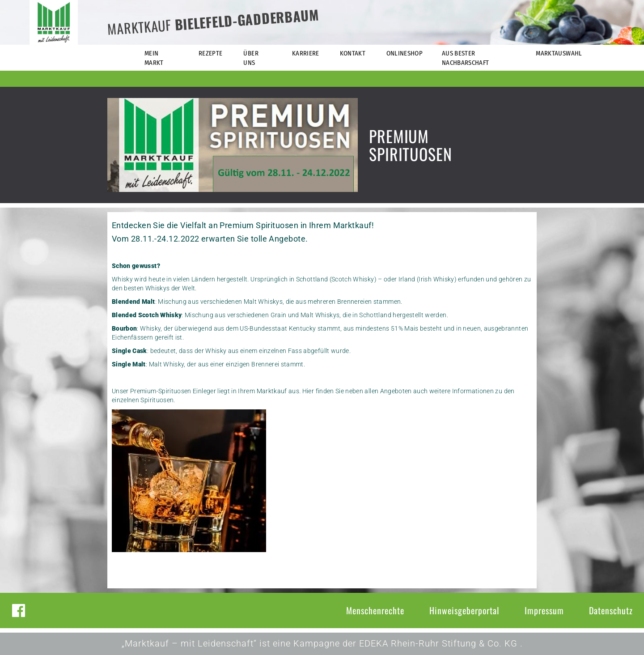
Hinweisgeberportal (464, 610)
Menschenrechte (375, 610)
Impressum (544, 610)
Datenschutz (611, 610)
